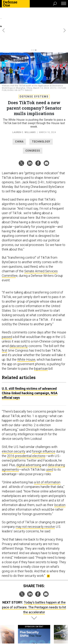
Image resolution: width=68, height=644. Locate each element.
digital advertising (29, 445)
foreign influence (44, 432)
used (50, 450)
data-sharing (56, 445)
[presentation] (3, 618)
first (5, 331)
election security (14, 432)
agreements (10, 450)
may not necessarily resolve (35, 507)
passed (7, 317)
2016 (11, 436)
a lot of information (47, 463)
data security (19, 326)
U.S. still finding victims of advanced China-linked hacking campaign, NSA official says (30, 373)
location (60, 485)
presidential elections (30, 436)
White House (26, 340)
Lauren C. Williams (24, 113)
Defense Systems (34, 77)
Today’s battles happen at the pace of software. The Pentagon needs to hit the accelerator (34, 588)
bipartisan (41, 349)
